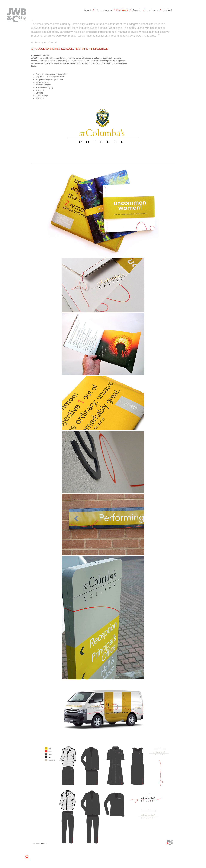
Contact (167, 10)
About (88, 10)
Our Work (122, 10)
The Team (152, 10)
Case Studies (104, 10)
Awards (137, 10)
